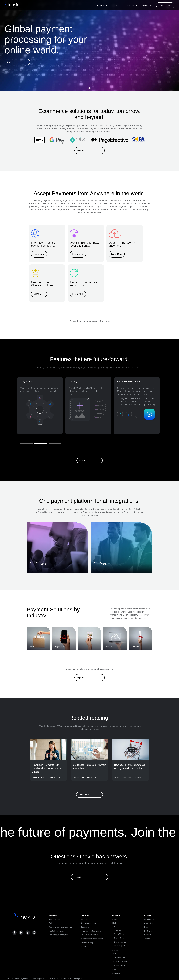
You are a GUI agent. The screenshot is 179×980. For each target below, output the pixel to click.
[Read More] (49, 749)
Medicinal (84, 647)
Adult (116, 926)
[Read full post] (49, 771)
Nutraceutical (119, 965)
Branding (73, 381)
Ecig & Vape (119, 934)
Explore (148, 5)
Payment (103, 5)
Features (118, 5)
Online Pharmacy (121, 961)
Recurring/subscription (59, 935)
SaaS (108, 647)
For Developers (42, 564)
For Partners (103, 564)
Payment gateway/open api (60, 927)
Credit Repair (119, 946)
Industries (133, 5)
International (54, 919)
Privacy (147, 935)
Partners (148, 931)
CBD (115, 954)
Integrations (26, 381)
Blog (146, 927)
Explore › (17, 62)
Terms (147, 939)
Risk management (88, 923)
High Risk (59, 647)
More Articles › (89, 795)
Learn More (39, 254)
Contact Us (149, 919)
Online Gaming (120, 938)
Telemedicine (119, 957)
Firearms (117, 930)
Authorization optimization (130, 381)
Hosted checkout (56, 931)
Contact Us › (89, 877)
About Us (148, 923)
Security (84, 919)
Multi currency (87, 943)
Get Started (165, 5)
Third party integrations (91, 931)
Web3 (51, 923)
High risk (116, 923)
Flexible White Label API (91, 935)
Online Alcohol (120, 942)
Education (136, 647)
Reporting (85, 927)
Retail (32, 647)
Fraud (83, 946)
